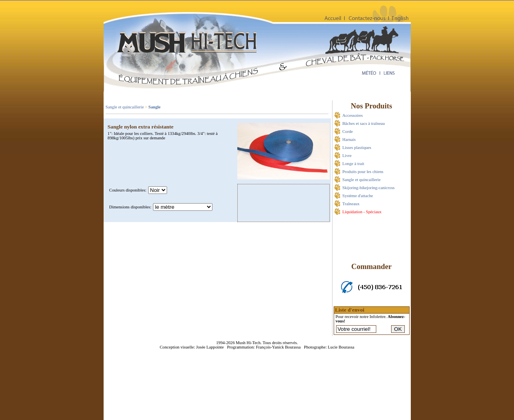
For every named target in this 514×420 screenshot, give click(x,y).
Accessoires (353, 115)
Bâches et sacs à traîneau (364, 123)
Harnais (349, 140)
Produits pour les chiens (363, 172)
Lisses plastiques (357, 148)
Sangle (154, 107)
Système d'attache (358, 196)
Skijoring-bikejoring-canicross (369, 188)
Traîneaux (351, 204)
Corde (348, 132)
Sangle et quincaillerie (125, 107)
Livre (347, 156)
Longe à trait (353, 164)
